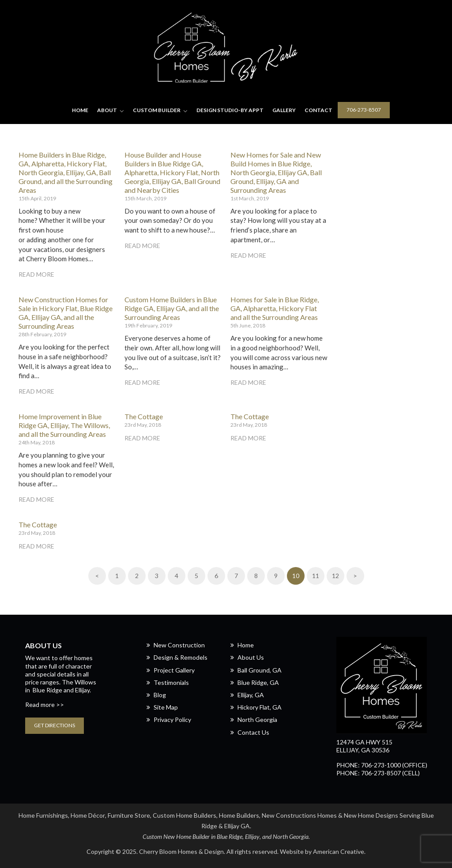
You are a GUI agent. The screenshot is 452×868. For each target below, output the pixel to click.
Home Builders (239, 815)
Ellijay (252, 836)
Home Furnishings (43, 815)
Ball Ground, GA (260, 670)
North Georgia (257, 720)
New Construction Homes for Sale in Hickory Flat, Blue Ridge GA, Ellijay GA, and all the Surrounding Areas (66, 313)
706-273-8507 (364, 110)
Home (246, 645)
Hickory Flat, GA (260, 707)
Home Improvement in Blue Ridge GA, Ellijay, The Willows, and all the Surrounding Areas (64, 425)
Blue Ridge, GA (258, 682)
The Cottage (144, 416)
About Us (251, 657)
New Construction (179, 645)
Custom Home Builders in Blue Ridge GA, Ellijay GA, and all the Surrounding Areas (172, 308)
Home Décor (88, 815)
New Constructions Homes (299, 815)
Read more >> (45, 705)
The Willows (79, 682)
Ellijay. (83, 690)
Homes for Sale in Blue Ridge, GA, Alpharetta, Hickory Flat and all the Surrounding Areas (275, 308)
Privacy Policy (172, 720)
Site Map (166, 707)
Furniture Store (129, 815)
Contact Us (253, 732)
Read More (36, 274)
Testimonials (171, 682)
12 (335, 576)
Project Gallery (174, 670)
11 (316, 576)
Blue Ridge (47, 690)
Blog (160, 695)
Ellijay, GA (251, 695)
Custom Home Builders (185, 815)
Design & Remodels (181, 657)
